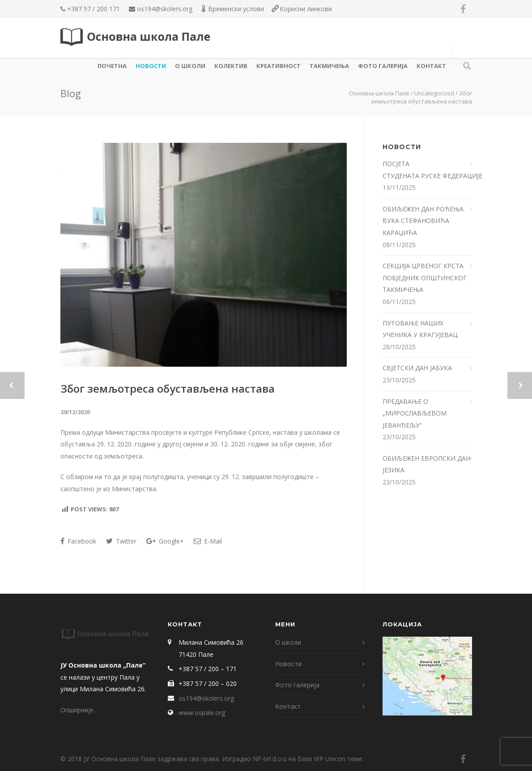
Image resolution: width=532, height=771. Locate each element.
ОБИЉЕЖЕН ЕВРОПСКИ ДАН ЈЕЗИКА (426, 464)
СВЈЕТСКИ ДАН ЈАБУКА (417, 368)
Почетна (112, 66)
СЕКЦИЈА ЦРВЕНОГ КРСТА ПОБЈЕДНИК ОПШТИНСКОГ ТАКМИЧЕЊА (425, 278)
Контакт (431, 66)
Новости (151, 66)
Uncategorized (434, 93)
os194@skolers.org (165, 9)
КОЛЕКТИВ (231, 66)
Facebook (78, 541)
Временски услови (236, 9)
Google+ (165, 541)
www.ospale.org (202, 713)
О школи (190, 66)
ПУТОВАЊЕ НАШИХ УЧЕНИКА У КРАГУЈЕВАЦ (421, 329)
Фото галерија (383, 66)
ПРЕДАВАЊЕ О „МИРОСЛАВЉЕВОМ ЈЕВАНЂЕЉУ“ (415, 413)
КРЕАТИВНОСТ (279, 66)
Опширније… (79, 710)
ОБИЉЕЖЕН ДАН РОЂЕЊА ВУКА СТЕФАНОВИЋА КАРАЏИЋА (423, 221)
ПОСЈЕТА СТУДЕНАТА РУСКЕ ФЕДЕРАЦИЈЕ (427, 170)
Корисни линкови (306, 9)
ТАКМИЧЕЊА (329, 66)
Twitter (121, 541)
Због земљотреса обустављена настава (168, 388)
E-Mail (208, 541)
